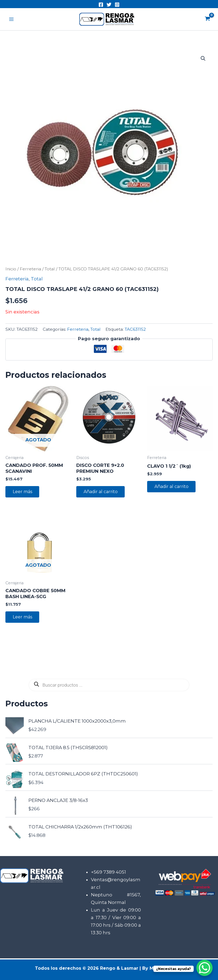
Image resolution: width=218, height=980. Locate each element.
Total (50, 269)
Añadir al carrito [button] (101, 492)
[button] (203, 58)
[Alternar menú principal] (11, 19)
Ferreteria (30, 269)
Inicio (11, 269)
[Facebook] (101, 5)
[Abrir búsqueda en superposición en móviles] (109, 686)
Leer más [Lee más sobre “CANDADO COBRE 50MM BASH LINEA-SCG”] (23, 617)
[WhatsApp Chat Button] (204, 968)
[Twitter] (109, 5)
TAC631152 (135, 329)
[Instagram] (117, 5)
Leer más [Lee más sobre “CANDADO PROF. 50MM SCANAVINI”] (23, 492)
